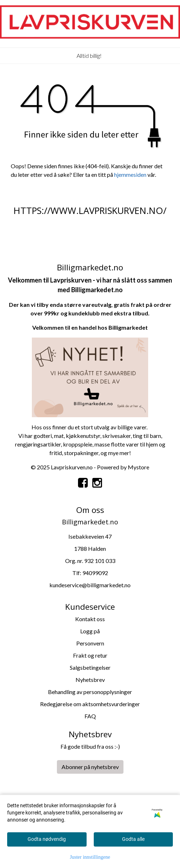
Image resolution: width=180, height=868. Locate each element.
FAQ (90, 716)
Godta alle (133, 839)
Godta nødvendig (47, 839)
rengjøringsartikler (38, 444)
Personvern (90, 643)
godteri (43, 436)
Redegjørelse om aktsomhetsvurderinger (90, 704)
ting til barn (147, 436)
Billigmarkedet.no (97, 290)
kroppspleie (78, 444)
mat (59, 436)
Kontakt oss (90, 619)
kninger (89, 453)
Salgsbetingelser (90, 667)
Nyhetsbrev (90, 680)
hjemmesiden (130, 174)
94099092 (95, 573)
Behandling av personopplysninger (90, 692)
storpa (72, 453)
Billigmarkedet (128, 327)
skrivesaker (116, 436)
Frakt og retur (90, 655)
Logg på (90, 631)
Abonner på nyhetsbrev (90, 767)
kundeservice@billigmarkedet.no (90, 585)
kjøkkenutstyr (83, 436)
